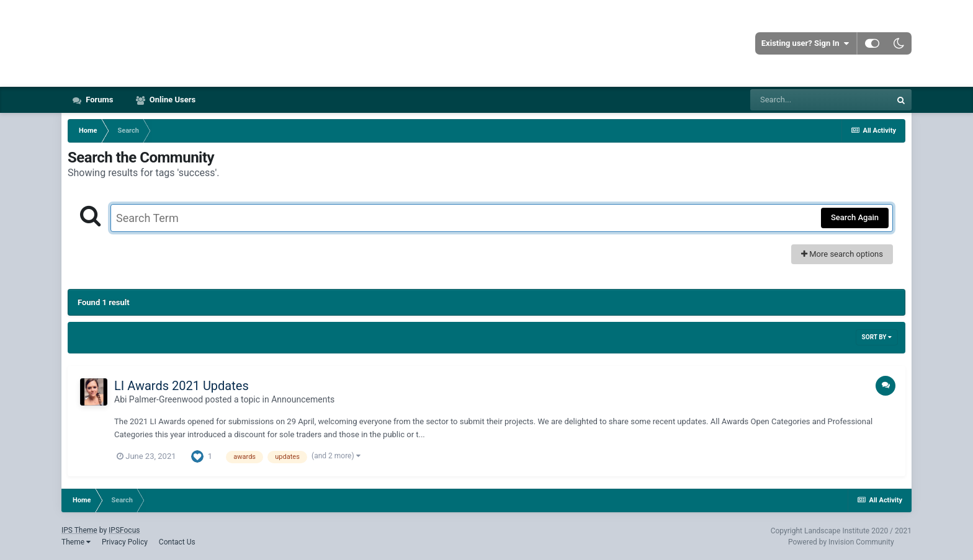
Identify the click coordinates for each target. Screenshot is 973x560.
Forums (99, 100)
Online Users (172, 100)
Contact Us (177, 542)
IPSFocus (124, 530)
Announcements (303, 399)
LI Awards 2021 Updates (182, 386)
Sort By (877, 337)
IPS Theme (79, 530)
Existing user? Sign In (805, 43)
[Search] (820, 100)
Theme (76, 542)
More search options (842, 254)
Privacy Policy (125, 542)
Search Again (855, 217)
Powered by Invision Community (841, 542)
